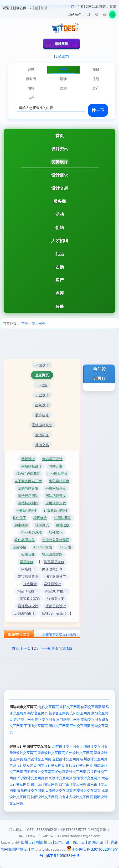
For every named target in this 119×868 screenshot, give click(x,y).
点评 (60, 293)
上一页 (25, 648)
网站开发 (56, 466)
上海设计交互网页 (94, 746)
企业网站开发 (58, 474)
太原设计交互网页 (59, 791)
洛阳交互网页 (70, 707)
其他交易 (42, 445)
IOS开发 (65, 547)
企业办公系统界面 (56, 540)
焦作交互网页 (49, 707)
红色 (89, 15)
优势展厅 (60, 162)
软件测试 (42, 525)
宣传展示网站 (28, 496)
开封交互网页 (80, 726)
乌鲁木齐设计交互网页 (76, 797)
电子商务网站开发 (28, 481)
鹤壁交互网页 (38, 713)
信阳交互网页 (91, 707)
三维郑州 (61, 43)
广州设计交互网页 (79, 753)
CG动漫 (42, 385)
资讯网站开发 (59, 481)
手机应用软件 (27, 510)
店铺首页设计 (56, 606)
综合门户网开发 (28, 474)
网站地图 (95, 7)
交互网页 (38, 323)
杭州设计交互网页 (38, 759)
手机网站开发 (56, 488)
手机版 (82, 7)
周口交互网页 (59, 726)
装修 (60, 306)
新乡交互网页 (59, 713)
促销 (60, 227)
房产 (60, 280)
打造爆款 (30, 584)
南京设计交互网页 (59, 778)
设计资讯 (60, 149)
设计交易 (60, 188)
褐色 (105, 15)
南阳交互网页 (91, 719)
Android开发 (43, 547)
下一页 (45, 648)
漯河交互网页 (45, 719)
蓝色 (97, 15)
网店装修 (27, 562)
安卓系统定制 (52, 554)
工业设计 (42, 395)
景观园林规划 (42, 425)
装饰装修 (42, 415)
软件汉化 (56, 532)
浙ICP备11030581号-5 (62, 856)
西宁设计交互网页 (73, 784)
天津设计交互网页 (23, 753)
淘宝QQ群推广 (56, 591)
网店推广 (28, 569)
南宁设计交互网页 (51, 765)
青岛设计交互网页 (31, 791)
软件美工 (19, 518)
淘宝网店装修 (54, 562)
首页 (60, 135)
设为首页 (110, 7)
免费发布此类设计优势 (59, 634)
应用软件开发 (56, 503)
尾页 (55, 648)
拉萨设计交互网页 (44, 797)
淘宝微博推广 (56, 576)
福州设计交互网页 (94, 759)
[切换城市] (61, 56)
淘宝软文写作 (30, 599)
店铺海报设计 (24, 613)
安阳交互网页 (80, 713)
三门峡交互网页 (68, 719)
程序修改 (40, 518)
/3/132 (66, 648)
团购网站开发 (28, 488)
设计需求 (60, 175)
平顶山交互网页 (36, 726)
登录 (44, 8)
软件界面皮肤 (25, 540)
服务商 (60, 201)
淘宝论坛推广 (28, 591)
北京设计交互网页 (66, 746)
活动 (60, 214)
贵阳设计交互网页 (79, 765)
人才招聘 (60, 240)
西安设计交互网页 (87, 791)
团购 (60, 267)
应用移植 (19, 547)
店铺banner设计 (54, 613)
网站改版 (63, 525)
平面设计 (42, 365)
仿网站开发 (63, 518)
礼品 (60, 254)
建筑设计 (42, 405)
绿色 (113, 15)
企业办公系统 (32, 532)
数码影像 (42, 435)
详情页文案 (56, 599)
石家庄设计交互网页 (39, 772)
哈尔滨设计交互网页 (71, 772)
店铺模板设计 (28, 606)
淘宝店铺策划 (28, 576)
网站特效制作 (28, 503)
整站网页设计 (52, 459)
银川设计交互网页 (44, 784)
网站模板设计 (32, 466)
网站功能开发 (56, 496)
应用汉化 (28, 554)
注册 (35, 8)
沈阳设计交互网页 (87, 778)
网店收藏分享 (52, 569)
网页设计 (28, 459)
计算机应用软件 (56, 510)
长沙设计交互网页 (31, 778)
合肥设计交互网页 (66, 759)
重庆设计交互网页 (51, 753)
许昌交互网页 (24, 719)
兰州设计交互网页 (23, 765)
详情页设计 (52, 584)
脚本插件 (21, 525)
